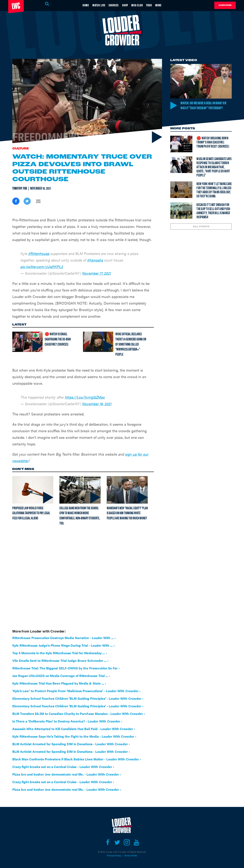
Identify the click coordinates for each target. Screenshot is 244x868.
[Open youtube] (137, 842)
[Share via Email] (38, 201)
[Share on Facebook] (16, 201)
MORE (167, 5)
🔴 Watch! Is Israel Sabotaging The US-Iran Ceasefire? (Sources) (58, 339)
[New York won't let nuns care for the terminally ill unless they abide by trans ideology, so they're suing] (181, 195)
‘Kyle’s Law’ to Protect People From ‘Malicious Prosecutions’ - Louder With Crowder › (76, 691)
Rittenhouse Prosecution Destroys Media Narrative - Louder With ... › (64, 638)
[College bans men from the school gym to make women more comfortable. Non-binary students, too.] (80, 490)
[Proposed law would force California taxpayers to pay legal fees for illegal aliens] (33, 490)
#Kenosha (95, 260)
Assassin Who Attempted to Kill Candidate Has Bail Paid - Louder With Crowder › (74, 729)
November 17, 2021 (97, 273)
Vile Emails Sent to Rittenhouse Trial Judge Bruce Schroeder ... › (60, 660)
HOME (77, 5)
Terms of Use (131, 855)
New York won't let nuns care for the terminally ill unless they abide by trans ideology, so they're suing (214, 195)
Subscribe (225, 5)
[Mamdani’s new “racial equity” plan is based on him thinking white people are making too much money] (127, 490)
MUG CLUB (141, 5)
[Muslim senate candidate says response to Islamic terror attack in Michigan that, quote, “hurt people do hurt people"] (181, 170)
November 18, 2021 (97, 404)
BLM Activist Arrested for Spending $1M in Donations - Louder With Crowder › (71, 744)
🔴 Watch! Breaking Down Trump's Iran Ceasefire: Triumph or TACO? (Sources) (213, 148)
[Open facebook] (108, 842)
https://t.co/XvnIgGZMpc (85, 397)
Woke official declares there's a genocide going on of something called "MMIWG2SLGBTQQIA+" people (131, 344)
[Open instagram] (127, 842)
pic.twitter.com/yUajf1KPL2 (42, 267)
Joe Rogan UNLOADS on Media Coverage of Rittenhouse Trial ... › (61, 676)
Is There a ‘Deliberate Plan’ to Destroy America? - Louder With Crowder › (67, 721)
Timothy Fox (20, 188)
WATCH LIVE (93, 5)
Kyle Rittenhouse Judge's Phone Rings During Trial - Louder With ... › (64, 645)
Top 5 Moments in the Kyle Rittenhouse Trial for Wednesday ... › (60, 653)
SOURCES (111, 5)
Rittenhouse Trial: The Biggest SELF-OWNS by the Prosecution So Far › (66, 668)
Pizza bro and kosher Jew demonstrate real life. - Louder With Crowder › (67, 774)
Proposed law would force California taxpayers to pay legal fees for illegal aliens (31, 513)
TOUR (155, 5)
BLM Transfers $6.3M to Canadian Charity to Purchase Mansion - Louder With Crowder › (79, 714)
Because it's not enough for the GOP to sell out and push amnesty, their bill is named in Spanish (213, 216)
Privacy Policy (114, 855)
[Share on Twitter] (27, 201)
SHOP (126, 5)
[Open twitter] (117, 842)
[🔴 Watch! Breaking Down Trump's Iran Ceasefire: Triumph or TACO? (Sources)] (181, 150)
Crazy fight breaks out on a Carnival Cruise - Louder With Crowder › (63, 767)
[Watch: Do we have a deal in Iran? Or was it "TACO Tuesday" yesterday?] (201, 81)
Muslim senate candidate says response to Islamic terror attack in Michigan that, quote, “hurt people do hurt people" (214, 172)
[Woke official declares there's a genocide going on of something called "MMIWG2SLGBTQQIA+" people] (98, 342)
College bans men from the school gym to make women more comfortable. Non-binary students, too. (80, 515)
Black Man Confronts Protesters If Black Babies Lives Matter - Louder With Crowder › (77, 759)
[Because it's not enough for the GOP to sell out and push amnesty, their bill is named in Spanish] (181, 216)
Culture (21, 149)
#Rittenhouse (39, 253)
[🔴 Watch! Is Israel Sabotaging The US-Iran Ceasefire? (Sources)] (27, 342)
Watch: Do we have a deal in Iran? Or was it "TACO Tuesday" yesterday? (206, 108)
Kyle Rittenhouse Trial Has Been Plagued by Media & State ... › (59, 683)
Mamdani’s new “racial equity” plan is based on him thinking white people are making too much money (127, 513)
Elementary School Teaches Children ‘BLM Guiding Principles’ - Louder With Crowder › (78, 698)
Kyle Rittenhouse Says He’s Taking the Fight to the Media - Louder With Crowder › (74, 736)
